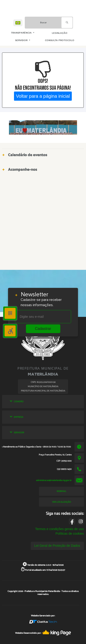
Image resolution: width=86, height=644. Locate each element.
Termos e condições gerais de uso (59, 529)
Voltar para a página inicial (43, 96)
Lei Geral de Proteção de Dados (57, 546)
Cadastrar (43, 329)
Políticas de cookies (70, 534)
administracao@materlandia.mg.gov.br (54, 480)
